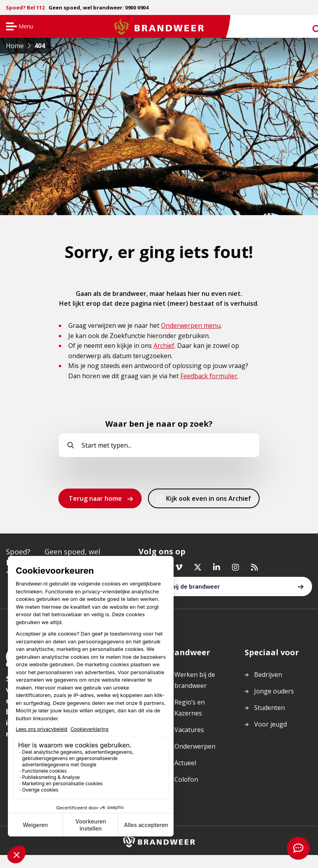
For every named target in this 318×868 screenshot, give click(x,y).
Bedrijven (268, 677)
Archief (164, 346)
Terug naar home (95, 498)
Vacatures (189, 732)
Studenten (269, 710)
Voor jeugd (270, 727)
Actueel (185, 766)
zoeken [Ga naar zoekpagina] (309, 28)
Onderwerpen (195, 749)
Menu (18, 27)
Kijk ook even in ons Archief (208, 501)
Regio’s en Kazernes (190, 710)
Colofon (186, 782)
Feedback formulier (209, 376)
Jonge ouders (274, 694)
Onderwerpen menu (191, 325)
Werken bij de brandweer (184, 589)
